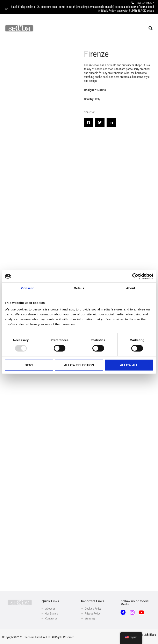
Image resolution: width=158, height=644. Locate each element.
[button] (151, 28)
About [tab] (131, 288)
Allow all (129, 365)
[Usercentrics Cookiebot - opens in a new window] (135, 276)
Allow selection (79, 365)
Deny (29, 365)
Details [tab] (79, 288)
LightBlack (150, 635)
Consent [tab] (27, 288)
